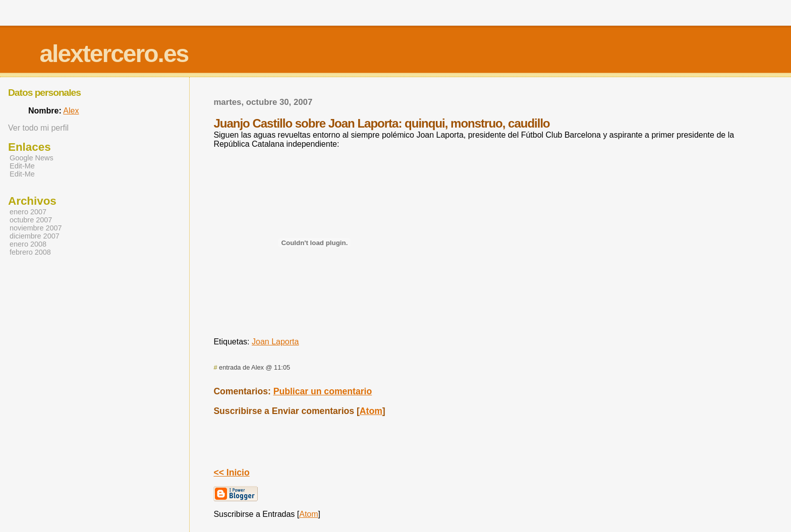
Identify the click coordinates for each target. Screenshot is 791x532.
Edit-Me (22, 166)
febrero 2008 (30, 252)
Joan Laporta (275, 342)
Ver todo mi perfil (38, 128)
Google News (32, 158)
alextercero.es (114, 54)
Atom (371, 411)
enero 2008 (28, 244)
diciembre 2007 (35, 236)
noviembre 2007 (36, 228)
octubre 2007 (31, 220)
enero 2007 (28, 212)
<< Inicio (231, 472)
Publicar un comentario (323, 391)
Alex (71, 111)
